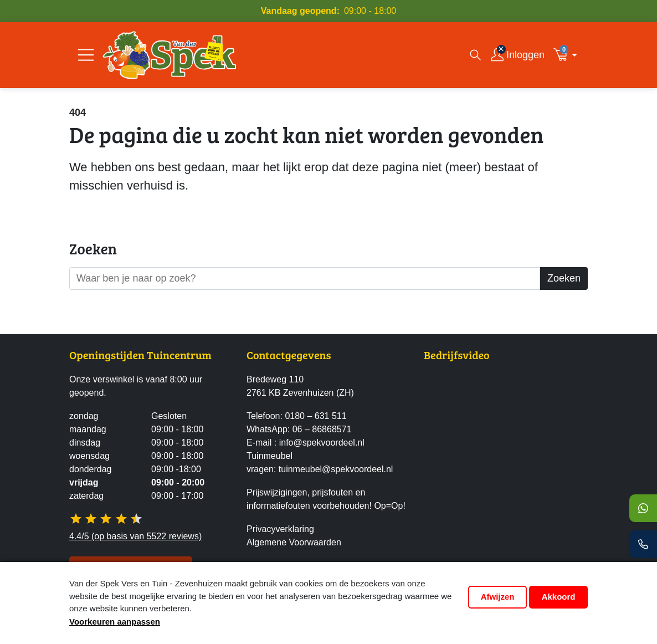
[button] (568, 55)
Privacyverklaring (280, 529)
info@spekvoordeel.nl (322, 443)
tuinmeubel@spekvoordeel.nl (336, 469)
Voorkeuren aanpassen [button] (115, 622)
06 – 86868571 (322, 429)
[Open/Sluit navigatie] (86, 55)
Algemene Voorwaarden (294, 542)
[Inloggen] (518, 55)
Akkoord (559, 597)
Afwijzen (498, 597)
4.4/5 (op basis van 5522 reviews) (135, 536)
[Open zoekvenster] (475, 55)
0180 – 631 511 (315, 416)
